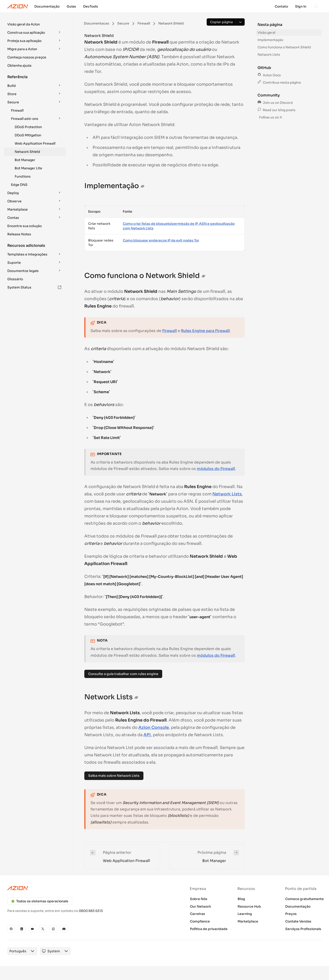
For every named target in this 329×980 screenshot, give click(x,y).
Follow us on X (270, 117)
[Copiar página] (221, 22)
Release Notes (19, 234)
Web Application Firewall (35, 143)
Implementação (270, 40)
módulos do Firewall (216, 469)
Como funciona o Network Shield (284, 47)
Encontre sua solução (25, 226)
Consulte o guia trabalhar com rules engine (123, 674)
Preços (291, 914)
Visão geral (266, 33)
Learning (245, 914)
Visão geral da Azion (24, 24)
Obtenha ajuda (19, 66)
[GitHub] (11, 929)
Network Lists (227, 494)
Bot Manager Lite (28, 168)
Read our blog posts (277, 110)
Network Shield (27, 152)
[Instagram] (53, 929)
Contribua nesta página (279, 82)
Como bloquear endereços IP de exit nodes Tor (161, 240)
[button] (35, 24)
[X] (43, 929)
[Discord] (64, 929)
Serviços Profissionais (303, 929)
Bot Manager (25, 160)
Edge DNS (19, 185)
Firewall (17, 110)
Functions (23, 176)
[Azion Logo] (18, 6)
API (147, 735)
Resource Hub (249, 906)
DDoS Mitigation (28, 135)
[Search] (316, 6)
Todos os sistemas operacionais (40, 901)
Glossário (15, 279)
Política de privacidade (209, 929)
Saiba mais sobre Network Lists (114, 776)
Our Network (200, 906)
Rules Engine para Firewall (205, 331)
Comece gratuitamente (304, 899)
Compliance (200, 921)
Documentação (298, 906)
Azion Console (154, 727)
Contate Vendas (298, 921)
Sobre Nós (199, 899)
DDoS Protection (28, 127)
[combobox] (16, 955)
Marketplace (248, 921)
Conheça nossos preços (27, 57)
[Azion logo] (83, 888)
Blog (241, 899)
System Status (34, 287)
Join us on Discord (275, 103)
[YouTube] (32, 929)
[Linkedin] (22, 929)
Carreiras (197, 914)
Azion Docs (269, 75)
